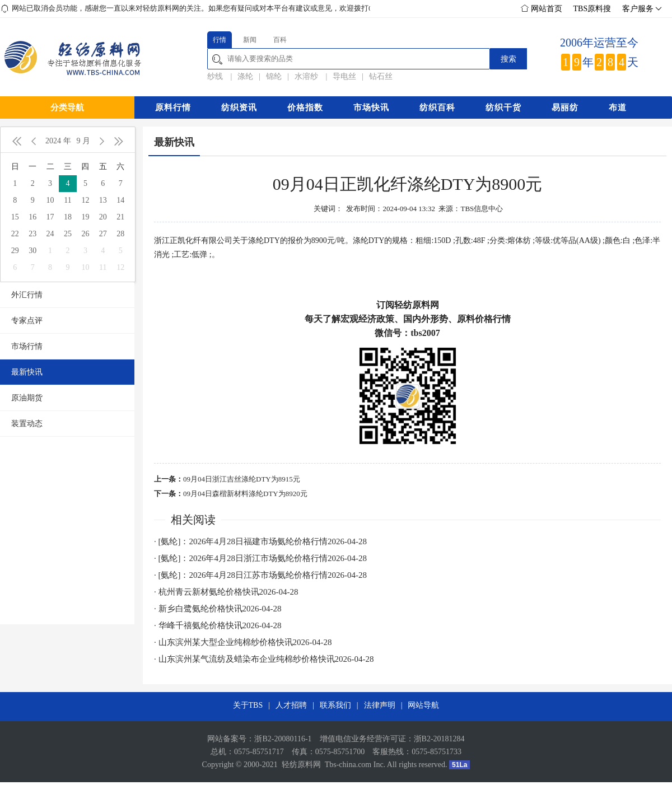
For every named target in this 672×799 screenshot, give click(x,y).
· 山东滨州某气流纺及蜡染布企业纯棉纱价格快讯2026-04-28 (264, 659)
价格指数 (305, 108)
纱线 (216, 76)
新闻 (250, 40)
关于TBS (248, 705)
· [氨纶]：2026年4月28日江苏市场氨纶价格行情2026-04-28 (260, 575)
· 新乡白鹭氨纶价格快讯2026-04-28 (218, 609)
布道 (618, 108)
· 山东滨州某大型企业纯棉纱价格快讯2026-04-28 (243, 642)
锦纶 (274, 76)
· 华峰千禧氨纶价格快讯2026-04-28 (218, 625)
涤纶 (245, 76)
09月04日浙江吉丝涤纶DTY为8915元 (242, 479)
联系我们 (335, 705)
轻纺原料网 (301, 765)
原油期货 (27, 398)
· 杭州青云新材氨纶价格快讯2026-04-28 (226, 592)
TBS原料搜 (592, 9)
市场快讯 (371, 108)
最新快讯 (27, 372)
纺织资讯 (239, 108)
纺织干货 (503, 108)
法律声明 (380, 705)
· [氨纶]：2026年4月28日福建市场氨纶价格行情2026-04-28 (260, 541)
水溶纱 (307, 76)
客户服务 (641, 9)
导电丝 (344, 76)
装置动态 (27, 424)
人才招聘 (291, 705)
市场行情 (27, 346)
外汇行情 (27, 295)
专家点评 (27, 321)
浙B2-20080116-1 (283, 739)
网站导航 (423, 705)
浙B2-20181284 (439, 739)
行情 (220, 40)
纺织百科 (437, 108)
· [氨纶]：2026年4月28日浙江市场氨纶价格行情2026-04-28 (260, 558)
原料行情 (173, 108)
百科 (280, 40)
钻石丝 (381, 76)
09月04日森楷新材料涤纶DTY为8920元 (245, 494)
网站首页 (542, 9)
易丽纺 (565, 108)
